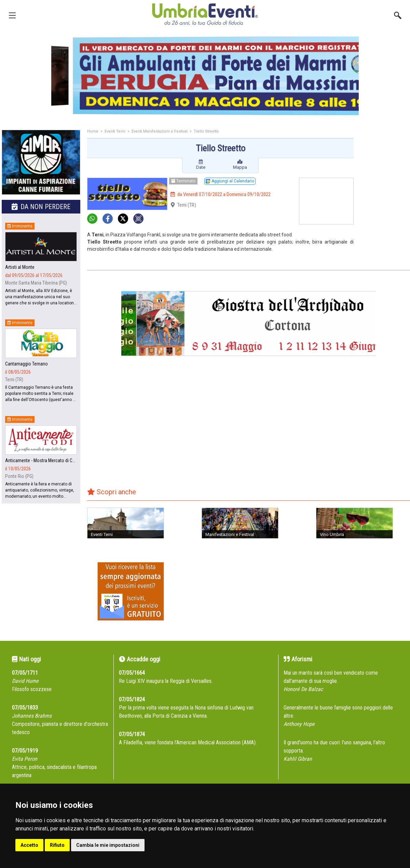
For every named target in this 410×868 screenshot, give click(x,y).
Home (93, 131)
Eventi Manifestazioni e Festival (160, 131)
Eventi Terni (115, 131)
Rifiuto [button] (57, 845)
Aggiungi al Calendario (230, 181)
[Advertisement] (384, 157)
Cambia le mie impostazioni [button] (108, 845)
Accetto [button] (29, 845)
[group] (202, 76)
